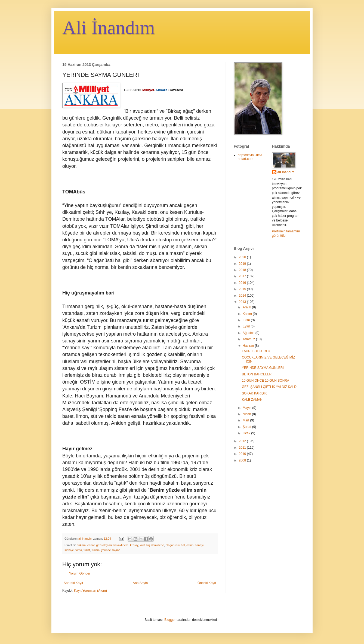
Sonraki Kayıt (73, 583)
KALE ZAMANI (253, 400)
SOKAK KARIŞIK (254, 393)
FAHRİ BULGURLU (256, 351)
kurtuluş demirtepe (152, 545)
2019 (243, 264)
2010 (243, 454)
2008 (243, 460)
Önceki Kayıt (207, 583)
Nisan (247, 414)
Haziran (249, 346)
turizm (96, 550)
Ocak (247, 433)
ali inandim (286, 172)
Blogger (170, 620)
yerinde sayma (111, 550)
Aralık (247, 307)
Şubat (247, 427)
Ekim (247, 320)
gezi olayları (104, 545)
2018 (243, 270)
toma (79, 550)
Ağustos (249, 333)
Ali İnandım (109, 28)
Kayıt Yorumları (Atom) (90, 591)
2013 (243, 302)
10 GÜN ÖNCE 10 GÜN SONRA (266, 381)
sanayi (199, 545)
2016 (243, 283)
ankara (81, 545)
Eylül (247, 326)
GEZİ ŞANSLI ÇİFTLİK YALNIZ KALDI (270, 387)
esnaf (91, 545)
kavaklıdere (121, 545)
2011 (243, 448)
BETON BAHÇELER (257, 374)
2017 (243, 276)
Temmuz (249, 339)
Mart (246, 420)
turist (87, 550)
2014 (243, 296)
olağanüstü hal (175, 545)
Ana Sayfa (140, 583)
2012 (243, 441)
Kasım (248, 314)
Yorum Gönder (80, 573)
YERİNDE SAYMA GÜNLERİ (263, 368)
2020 (243, 257)
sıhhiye (69, 550)
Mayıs (247, 408)
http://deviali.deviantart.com (250, 157)
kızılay (134, 545)
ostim (190, 545)
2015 (243, 289)
